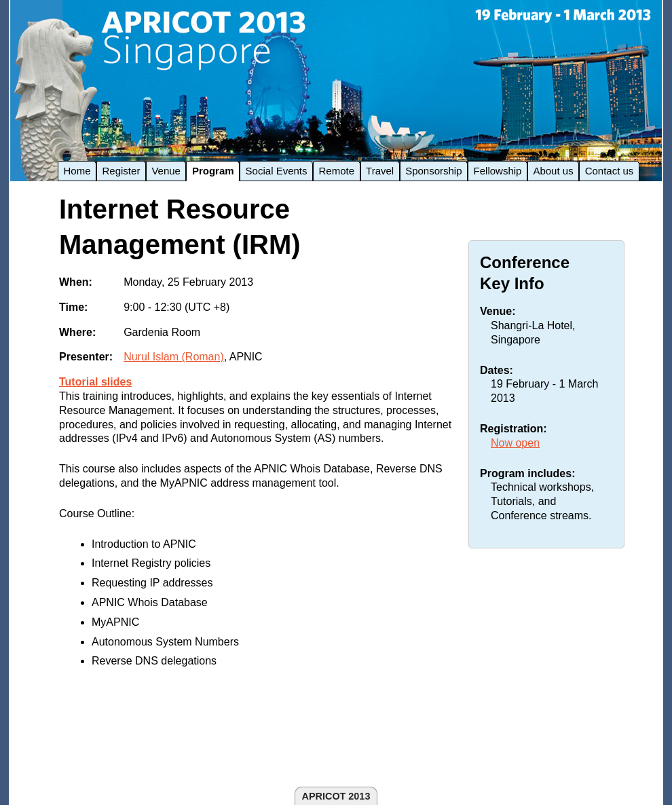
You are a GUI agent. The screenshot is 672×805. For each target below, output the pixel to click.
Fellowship (498, 171)
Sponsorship (433, 171)
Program (213, 171)
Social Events (277, 171)
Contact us (610, 171)
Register (122, 171)
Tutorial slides (95, 382)
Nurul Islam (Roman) (174, 357)
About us (553, 171)
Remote (337, 171)
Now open (515, 443)
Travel (380, 171)
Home (77, 171)
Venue (166, 171)
